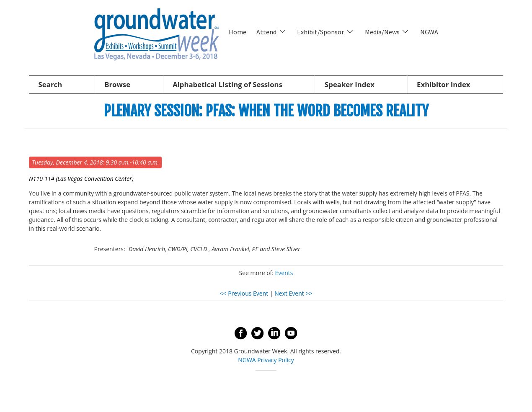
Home (238, 32)
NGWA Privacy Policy (266, 360)
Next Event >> (293, 293)
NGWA (429, 32)
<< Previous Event (244, 293)
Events (284, 273)
